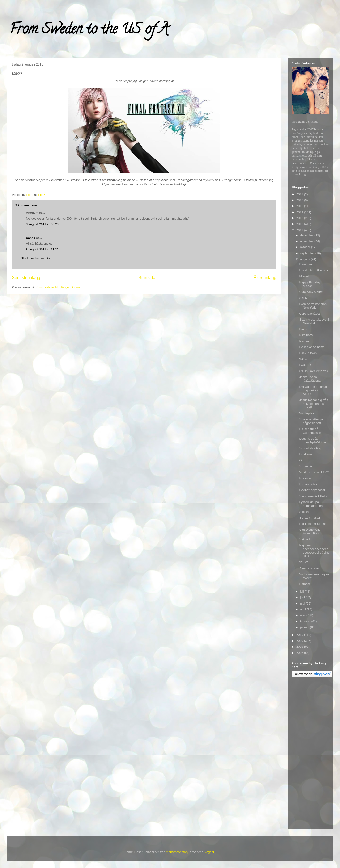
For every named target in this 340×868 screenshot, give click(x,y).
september (308, 253)
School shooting (310, 448)
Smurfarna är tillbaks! (314, 496)
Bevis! (303, 329)
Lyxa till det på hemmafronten (311, 504)
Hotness (305, 584)
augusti (306, 259)
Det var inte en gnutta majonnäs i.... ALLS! (314, 390)
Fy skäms (306, 454)
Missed (304, 276)
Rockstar (305, 478)
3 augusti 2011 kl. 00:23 (42, 224)
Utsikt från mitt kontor (314, 270)
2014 (300, 212)
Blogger (209, 852)
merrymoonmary (177, 852)
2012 (300, 224)
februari (306, 621)
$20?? (303, 562)
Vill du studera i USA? (314, 472)
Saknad (304, 539)
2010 (300, 635)
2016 (300, 200)
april (303, 609)
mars (304, 615)
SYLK (303, 298)
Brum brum (307, 264)
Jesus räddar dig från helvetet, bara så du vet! (314, 404)
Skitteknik (306, 466)
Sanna (31, 238)
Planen (304, 341)
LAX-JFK (305, 365)
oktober (306, 247)
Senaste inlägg (26, 278)
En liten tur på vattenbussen (310, 431)
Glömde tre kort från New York (313, 306)
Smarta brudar (309, 568)
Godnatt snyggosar (312, 490)
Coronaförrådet (309, 314)
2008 (300, 647)
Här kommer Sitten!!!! (314, 524)
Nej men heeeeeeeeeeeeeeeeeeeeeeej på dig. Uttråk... (314, 551)
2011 (300, 230)
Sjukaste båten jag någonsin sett (312, 421)
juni (303, 597)
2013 (300, 218)
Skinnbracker (308, 484)
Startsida (147, 278)
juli (302, 591)
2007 (300, 653)
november (307, 241)
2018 (300, 194)
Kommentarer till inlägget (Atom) (58, 287)
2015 (300, 206)
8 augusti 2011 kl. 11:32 (42, 249)
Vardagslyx (307, 413)
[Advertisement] (310, 754)
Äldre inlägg (265, 278)
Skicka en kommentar (36, 258)
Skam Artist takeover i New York (314, 321)
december (307, 235)
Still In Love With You (314, 371)
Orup (303, 460)
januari (305, 627)
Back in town (308, 353)
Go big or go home (312, 347)
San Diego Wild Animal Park (310, 532)
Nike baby (306, 335)
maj (303, 603)
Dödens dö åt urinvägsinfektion (312, 440)
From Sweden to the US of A (89, 30)
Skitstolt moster (310, 518)
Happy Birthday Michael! (310, 284)
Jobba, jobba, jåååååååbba (310, 379)
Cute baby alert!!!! (311, 292)
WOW (303, 359)
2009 (300, 641)
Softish (304, 512)
